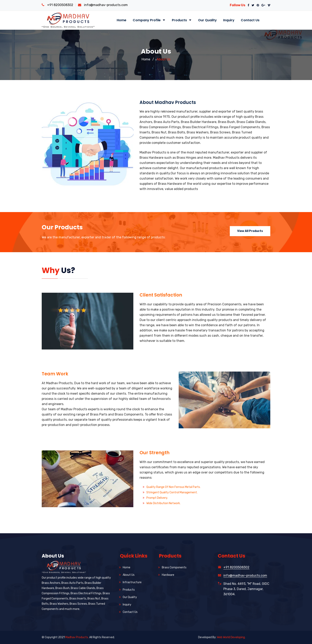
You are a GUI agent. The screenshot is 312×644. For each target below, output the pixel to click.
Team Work (55, 374)
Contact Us (250, 20)
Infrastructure (132, 582)
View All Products (250, 231)
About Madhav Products (168, 102)
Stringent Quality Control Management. (172, 492)
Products (182, 20)
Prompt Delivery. (157, 498)
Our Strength (154, 453)
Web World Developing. (231, 637)
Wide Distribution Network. (163, 503)
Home (122, 20)
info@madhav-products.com (106, 5)
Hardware (168, 575)
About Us (164, 59)
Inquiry (229, 20)
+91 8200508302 (60, 5)
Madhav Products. (77, 637)
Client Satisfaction (161, 295)
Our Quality (207, 20)
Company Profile (149, 20)
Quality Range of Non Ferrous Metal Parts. (173, 487)
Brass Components (174, 567)
